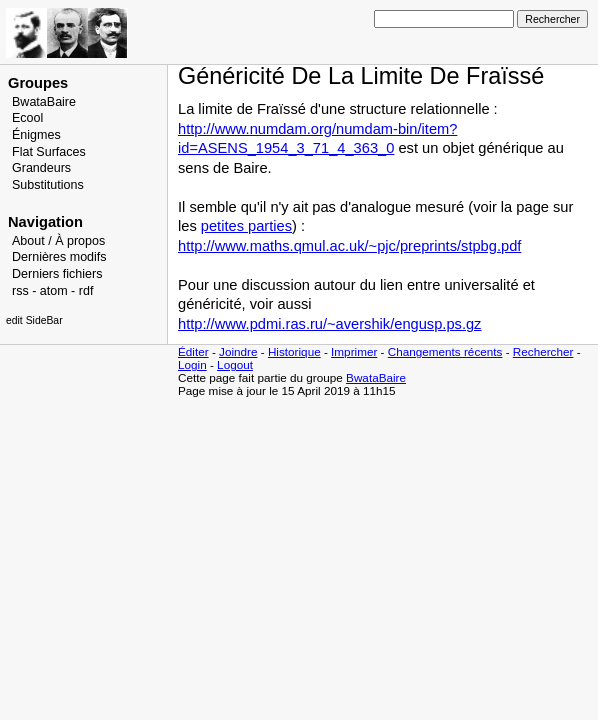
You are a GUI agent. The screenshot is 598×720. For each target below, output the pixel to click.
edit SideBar (34, 320)
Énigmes (36, 135)
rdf (86, 291)
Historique (294, 351)
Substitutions (48, 185)
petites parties (246, 226)
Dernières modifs (59, 257)
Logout (235, 364)
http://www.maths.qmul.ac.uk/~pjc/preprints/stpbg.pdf (349, 246)
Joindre (238, 351)
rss (20, 291)
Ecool (27, 118)
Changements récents (445, 351)
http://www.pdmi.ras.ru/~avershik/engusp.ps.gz (329, 324)
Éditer (193, 351)
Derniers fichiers (57, 274)
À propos (80, 241)
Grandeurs (41, 168)
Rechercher (543, 351)
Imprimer (354, 351)
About (28, 241)
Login (192, 364)
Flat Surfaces (49, 152)
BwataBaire (44, 102)
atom (54, 291)
